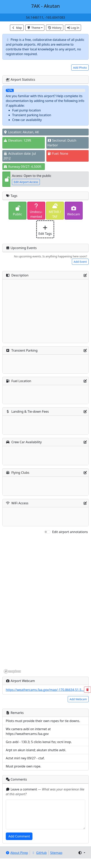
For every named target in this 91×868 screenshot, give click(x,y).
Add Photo (80, 68)
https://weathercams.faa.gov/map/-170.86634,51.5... (45, 690)
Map (17, 28)
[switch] (47, 532)
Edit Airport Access (26, 182)
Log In (73, 28)
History (55, 28)
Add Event (80, 262)
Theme (34, 28)
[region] (45, 604)
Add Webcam (78, 699)
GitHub (39, 853)
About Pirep (17, 853)
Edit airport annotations (70, 532)
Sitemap (56, 853)
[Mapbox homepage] (12, 671)
